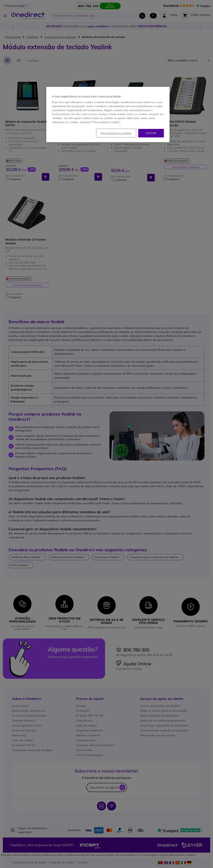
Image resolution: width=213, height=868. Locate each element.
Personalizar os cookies (116, 133)
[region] (108, 114)
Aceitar (151, 133)
